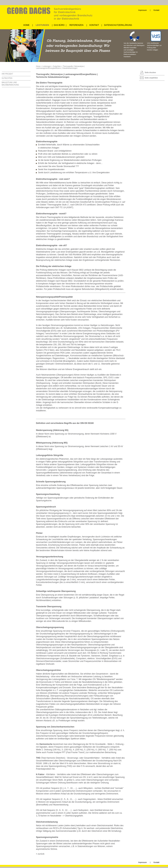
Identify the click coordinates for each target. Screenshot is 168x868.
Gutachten (57, 66)
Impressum (143, 10)
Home (38, 66)
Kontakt (157, 10)
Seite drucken (150, 73)
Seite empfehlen (151, 78)
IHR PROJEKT (7, 74)
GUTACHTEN (7, 78)
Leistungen (47, 66)
